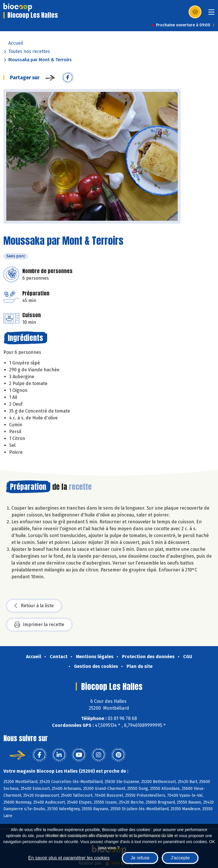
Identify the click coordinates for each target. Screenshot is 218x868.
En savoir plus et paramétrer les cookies (69, 858)
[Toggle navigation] (211, 14)
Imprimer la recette (39, 625)
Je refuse (140, 858)
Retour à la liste (34, 606)
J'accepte (180, 858)
